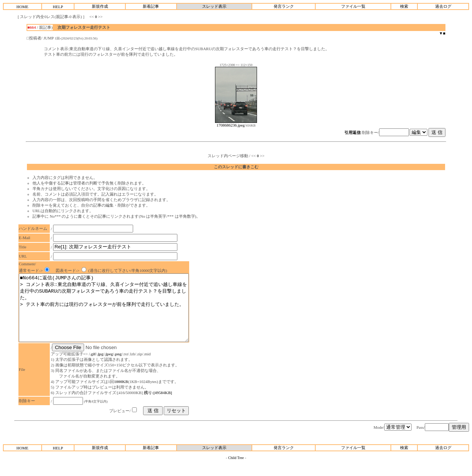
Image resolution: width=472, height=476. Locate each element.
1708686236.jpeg (236, 123)
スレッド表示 (214, 6)
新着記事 (151, 6)
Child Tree (236, 471)
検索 (404, 6)
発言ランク (284, 6)
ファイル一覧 (353, 6)
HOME (22, 7)
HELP (58, 7)
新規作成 (100, 6)
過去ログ (443, 6)
